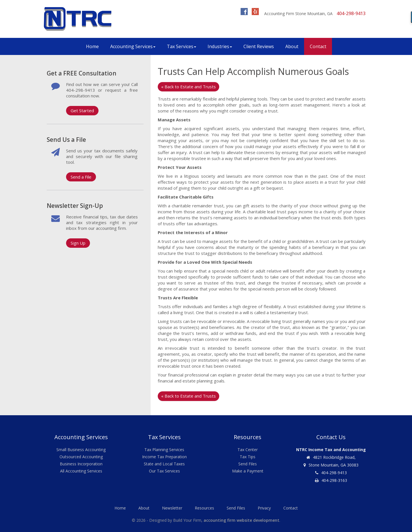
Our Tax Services (164, 471)
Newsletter (172, 508)
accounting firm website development (241, 520)
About (292, 46)
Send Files (248, 464)
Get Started (82, 111)
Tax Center (248, 450)
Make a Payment (248, 471)
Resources (204, 508)
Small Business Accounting (81, 450)
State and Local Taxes (164, 464)
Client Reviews (259, 46)
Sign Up (78, 243)
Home (92, 46)
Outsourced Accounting (81, 457)
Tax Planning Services (164, 450)
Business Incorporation (81, 464)
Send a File (81, 177)
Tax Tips (248, 457)
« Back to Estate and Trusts (188, 87)
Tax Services (182, 46)
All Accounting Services (81, 471)
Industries (220, 46)
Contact (318, 46)
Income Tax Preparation (164, 457)
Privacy (264, 508)
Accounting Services (133, 46)
